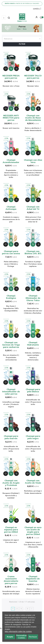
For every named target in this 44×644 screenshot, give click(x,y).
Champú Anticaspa (11, 208)
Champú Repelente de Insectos (33, 579)
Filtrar (22, 44)
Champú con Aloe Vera (33, 161)
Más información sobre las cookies (18, 631)
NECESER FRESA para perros (11, 77)
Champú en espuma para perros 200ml (11, 530)
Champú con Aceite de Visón (33, 482)
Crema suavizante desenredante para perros (11, 580)
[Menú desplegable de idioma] (36, 9)
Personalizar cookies (21, 637)
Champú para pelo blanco (33, 390)
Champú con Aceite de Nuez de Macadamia (33, 118)
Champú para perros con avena (11, 252)
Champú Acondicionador (11, 161)
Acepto (10, 637)
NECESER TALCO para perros (33, 77)
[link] (22, 18)
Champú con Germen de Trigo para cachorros (11, 345)
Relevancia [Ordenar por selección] (23, 39)
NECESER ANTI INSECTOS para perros (11, 118)
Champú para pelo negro (33, 437)
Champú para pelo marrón (11, 437)
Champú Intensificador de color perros (11, 392)
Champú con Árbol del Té (33, 208)
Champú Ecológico (11, 297)
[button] (36, 18)
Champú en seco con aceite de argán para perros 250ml (33, 531)
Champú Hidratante (33, 344)
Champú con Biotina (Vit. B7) (33, 252)
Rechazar (33, 637)
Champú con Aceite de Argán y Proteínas (11, 483)
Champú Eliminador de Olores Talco (33, 298)
